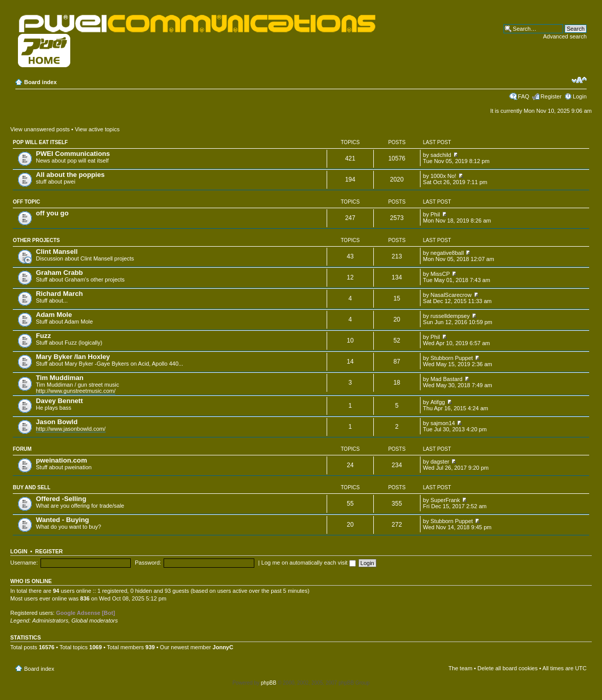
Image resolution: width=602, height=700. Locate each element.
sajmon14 (443, 423)
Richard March (59, 294)
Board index (41, 82)
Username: (24, 563)
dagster (440, 462)
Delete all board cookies (507, 668)
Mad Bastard (447, 379)
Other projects (36, 240)
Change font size (579, 80)
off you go (52, 213)
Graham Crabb (59, 273)
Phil (435, 214)
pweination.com (62, 460)
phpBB (269, 683)
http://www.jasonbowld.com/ (71, 429)
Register (551, 96)
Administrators (50, 621)
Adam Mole (54, 315)
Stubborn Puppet (452, 358)
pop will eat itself (40, 142)
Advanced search (565, 36)
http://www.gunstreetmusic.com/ (76, 391)
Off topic (26, 202)
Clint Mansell (57, 252)
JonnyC (223, 647)
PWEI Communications (73, 154)
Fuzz (43, 336)
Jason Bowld (57, 422)
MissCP (440, 274)
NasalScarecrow (451, 295)
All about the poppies (70, 175)
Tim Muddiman (60, 378)
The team (460, 668)
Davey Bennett (59, 401)
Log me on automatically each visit (309, 563)
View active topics (97, 129)
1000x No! (444, 176)
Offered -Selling (61, 499)
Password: (148, 563)
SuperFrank (445, 500)
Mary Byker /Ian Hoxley (73, 357)
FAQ (524, 96)
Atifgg (438, 402)
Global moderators (95, 621)
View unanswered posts (40, 129)
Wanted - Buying (63, 520)
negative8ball (447, 253)
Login (580, 96)
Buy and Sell (32, 487)
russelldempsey (450, 316)
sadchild (441, 155)
